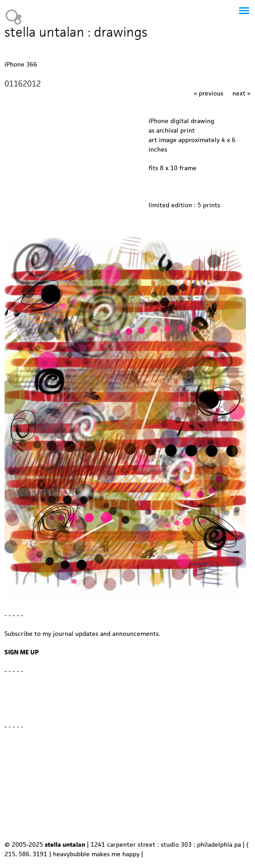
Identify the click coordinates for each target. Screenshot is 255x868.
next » (241, 93)
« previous (209, 93)
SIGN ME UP (22, 652)
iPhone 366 (21, 64)
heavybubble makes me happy (96, 854)
